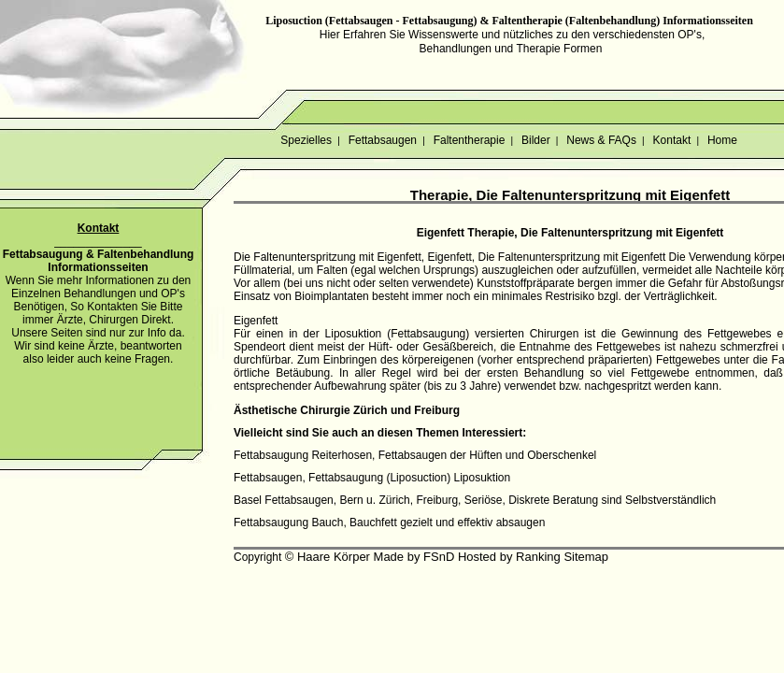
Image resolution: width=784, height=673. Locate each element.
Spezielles (306, 140)
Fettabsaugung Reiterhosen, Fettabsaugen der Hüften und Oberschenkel (415, 455)
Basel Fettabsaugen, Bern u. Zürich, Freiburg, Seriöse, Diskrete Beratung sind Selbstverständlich (475, 500)
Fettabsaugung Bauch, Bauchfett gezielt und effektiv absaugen (389, 523)
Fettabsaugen (382, 140)
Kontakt (671, 140)
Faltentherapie (469, 140)
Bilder (536, 140)
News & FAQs (601, 140)
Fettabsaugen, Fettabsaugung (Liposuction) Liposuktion (372, 478)
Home (723, 140)
